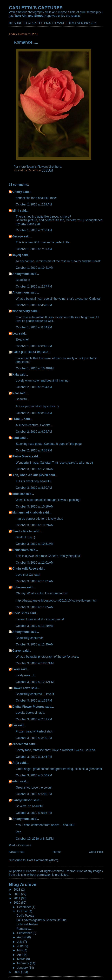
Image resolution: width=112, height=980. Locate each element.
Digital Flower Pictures (28, 707)
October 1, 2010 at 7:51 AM (34, 249)
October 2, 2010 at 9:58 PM (34, 450)
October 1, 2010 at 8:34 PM (34, 327)
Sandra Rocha (22, 531)
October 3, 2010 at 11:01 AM (35, 563)
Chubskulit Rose (24, 569)
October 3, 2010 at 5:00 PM (34, 775)
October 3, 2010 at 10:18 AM (35, 506)
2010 (17, 903)
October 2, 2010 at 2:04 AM (34, 387)
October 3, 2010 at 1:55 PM (34, 701)
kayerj (17, 255)
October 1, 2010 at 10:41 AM (35, 268)
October (23, 911)
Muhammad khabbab (27, 512)
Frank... (18, 419)
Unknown (19, 587)
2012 (17, 894)
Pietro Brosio (22, 456)
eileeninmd (20, 744)
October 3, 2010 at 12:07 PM (35, 663)
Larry (16, 669)
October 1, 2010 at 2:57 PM (34, 286)
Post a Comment (20, 845)
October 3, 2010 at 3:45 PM (34, 757)
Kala (15, 375)
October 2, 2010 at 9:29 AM (34, 432)
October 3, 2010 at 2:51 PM (34, 719)
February (24, 963)
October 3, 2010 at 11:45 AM (35, 644)
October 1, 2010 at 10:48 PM (35, 368)
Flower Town (21, 688)
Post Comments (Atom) (43, 860)
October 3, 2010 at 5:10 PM (34, 794)
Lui (15, 725)
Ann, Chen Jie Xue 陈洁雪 (30, 475)
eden (16, 781)
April (21, 955)
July (20, 942)
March (22, 959)
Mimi (16, 211)
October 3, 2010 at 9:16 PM (34, 813)
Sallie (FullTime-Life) (27, 352)
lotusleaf (18, 494)
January (23, 968)
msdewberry (21, 311)
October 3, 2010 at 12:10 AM (35, 469)
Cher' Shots (21, 613)
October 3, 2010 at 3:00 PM (34, 738)
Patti (16, 438)
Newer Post (17, 852)
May (20, 950)
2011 (17, 898)
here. (59, 167)
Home (57, 852)
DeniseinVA (20, 550)
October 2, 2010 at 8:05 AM (34, 413)
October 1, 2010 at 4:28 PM (34, 305)
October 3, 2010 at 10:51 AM (35, 544)
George (18, 236)
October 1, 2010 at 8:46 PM (34, 346)
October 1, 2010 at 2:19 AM (34, 204)
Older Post (96, 852)
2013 (17, 890)
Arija (16, 763)
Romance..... (25, 929)
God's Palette (25, 916)
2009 (17, 972)
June (21, 946)
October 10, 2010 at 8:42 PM (35, 839)
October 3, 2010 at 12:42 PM (35, 682)
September (25, 933)
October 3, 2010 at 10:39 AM (35, 525)
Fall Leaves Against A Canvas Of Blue (41, 920)
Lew (15, 334)
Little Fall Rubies (27, 924)
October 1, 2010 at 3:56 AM (34, 230)
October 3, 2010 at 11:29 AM (35, 626)
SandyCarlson (22, 800)
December (24, 907)
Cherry (17, 192)
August (22, 937)
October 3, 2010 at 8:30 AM (34, 488)
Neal (15, 393)
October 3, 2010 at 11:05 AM (35, 607)
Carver (17, 651)
